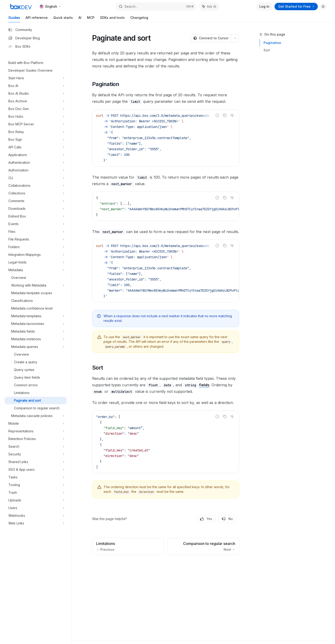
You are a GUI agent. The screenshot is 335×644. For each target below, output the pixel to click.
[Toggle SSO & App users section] (36, 470)
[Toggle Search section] (36, 447)
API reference (37, 19)
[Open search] (156, 7)
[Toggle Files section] (36, 232)
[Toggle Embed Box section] (36, 216)
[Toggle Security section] (36, 454)
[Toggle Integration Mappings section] (36, 255)
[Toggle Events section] (36, 224)
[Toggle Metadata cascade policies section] (36, 416)
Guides (14, 19)
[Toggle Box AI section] (36, 86)
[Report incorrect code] (217, 115)
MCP (91, 19)
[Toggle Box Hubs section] (36, 117)
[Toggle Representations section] (36, 431)
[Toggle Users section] (36, 508)
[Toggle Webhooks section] (36, 516)
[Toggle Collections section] (36, 193)
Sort (267, 50)
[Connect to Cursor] (211, 38)
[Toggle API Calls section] (36, 147)
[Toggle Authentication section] (36, 163)
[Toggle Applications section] (36, 155)
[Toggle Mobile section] (36, 424)
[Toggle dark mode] (323, 7)
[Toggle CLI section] (36, 178)
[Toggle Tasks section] (36, 477)
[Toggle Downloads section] (36, 209)
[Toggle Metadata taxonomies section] (36, 324)
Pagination (272, 43)
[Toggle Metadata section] (36, 270)
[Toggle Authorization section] (36, 170)
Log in (264, 6)
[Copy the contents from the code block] (225, 115)
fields (204, 385)
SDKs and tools (112, 19)
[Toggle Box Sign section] (36, 140)
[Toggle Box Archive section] (36, 101)
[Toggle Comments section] (36, 201)
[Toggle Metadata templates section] (36, 316)
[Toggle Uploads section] (36, 500)
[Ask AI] (232, 115)
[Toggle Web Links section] (36, 523)
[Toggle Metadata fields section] (36, 331)
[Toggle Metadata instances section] (36, 339)
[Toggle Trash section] (36, 493)
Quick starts (63, 19)
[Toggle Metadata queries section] (36, 347)
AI (80, 19)
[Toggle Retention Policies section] (36, 439)
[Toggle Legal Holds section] (36, 262)
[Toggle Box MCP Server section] (36, 124)
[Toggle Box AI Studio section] (36, 93)
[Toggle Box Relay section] (36, 132)
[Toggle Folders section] (36, 247)
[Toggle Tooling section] (36, 485)
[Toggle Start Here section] (36, 78)
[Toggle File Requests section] (36, 239)
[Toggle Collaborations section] (36, 186)
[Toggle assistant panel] (209, 7)
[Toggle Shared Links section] (36, 462)
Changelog (139, 19)
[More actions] (235, 38)
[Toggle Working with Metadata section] (36, 285)
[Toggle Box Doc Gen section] (36, 109)
